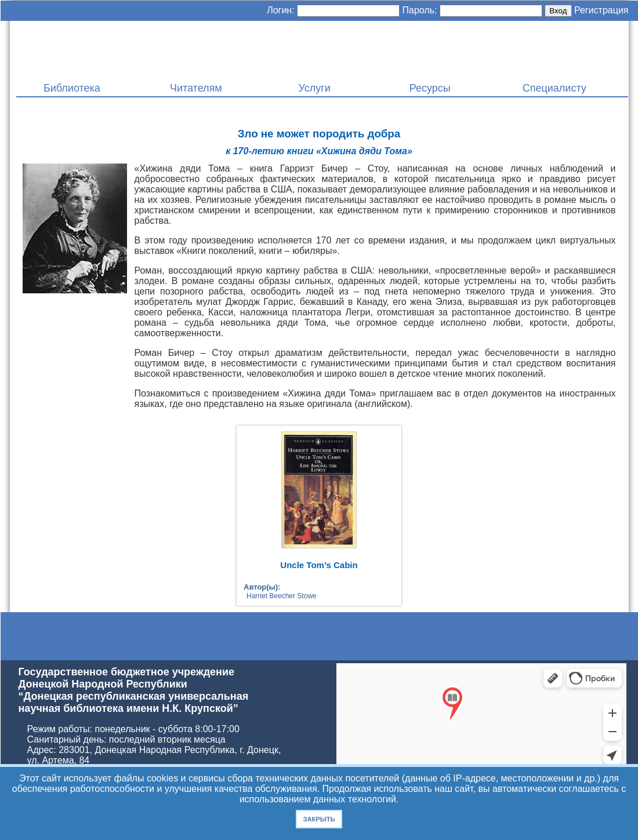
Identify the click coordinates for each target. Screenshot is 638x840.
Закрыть (319, 819)
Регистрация (601, 10)
